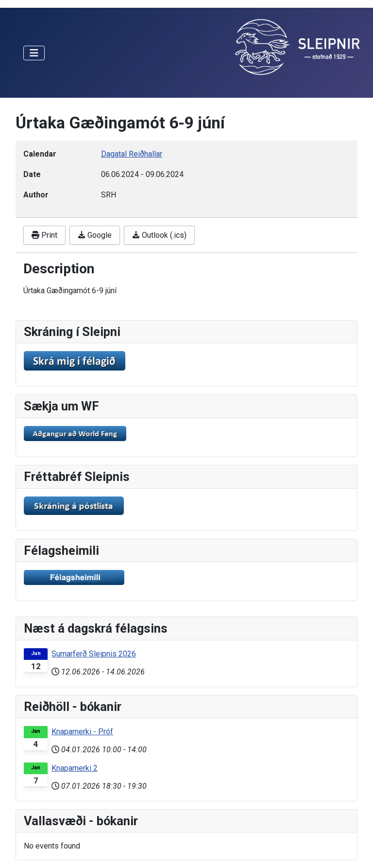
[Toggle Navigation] (34, 53)
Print (44, 235)
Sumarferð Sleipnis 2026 (94, 654)
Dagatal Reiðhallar (132, 154)
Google (95, 235)
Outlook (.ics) (159, 235)
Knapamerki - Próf (82, 732)
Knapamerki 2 (75, 768)
